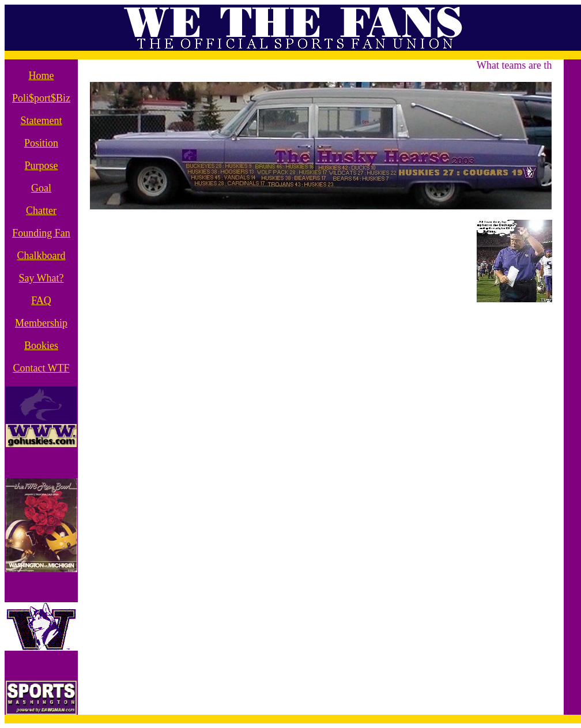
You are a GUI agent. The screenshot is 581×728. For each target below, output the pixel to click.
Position (41, 143)
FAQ (41, 301)
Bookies (41, 346)
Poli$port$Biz (41, 98)
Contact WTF (41, 368)
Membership (41, 323)
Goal (41, 188)
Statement (41, 121)
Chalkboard (41, 256)
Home (41, 76)
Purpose (41, 166)
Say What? (41, 278)
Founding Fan (41, 233)
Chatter (41, 211)
